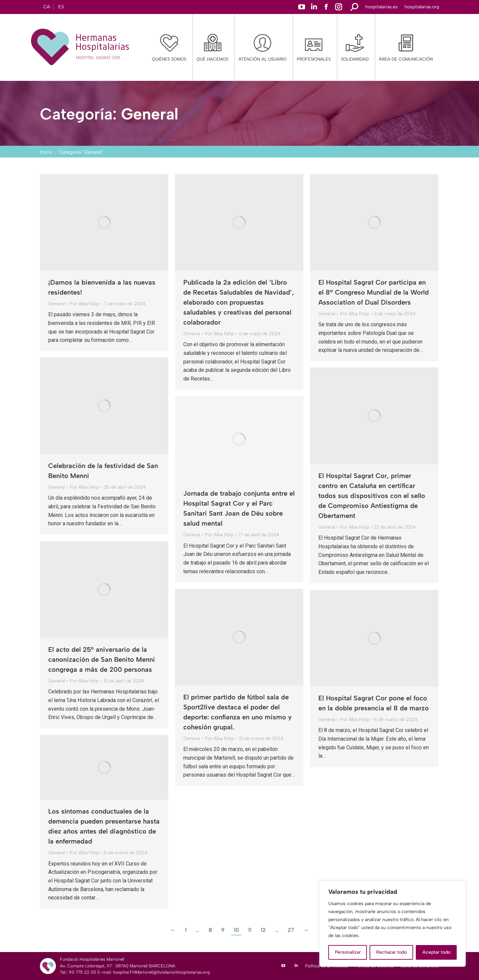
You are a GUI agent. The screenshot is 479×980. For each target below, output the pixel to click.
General (57, 304)
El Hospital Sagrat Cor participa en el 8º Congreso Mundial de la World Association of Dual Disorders (374, 292)
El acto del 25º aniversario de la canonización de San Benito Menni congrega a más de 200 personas (102, 659)
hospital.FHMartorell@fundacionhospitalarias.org (161, 972)
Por (84, 304)
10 (236, 930)
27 (291, 930)
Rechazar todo (392, 952)
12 (263, 930)
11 (250, 930)
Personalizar (348, 952)
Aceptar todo (436, 952)
